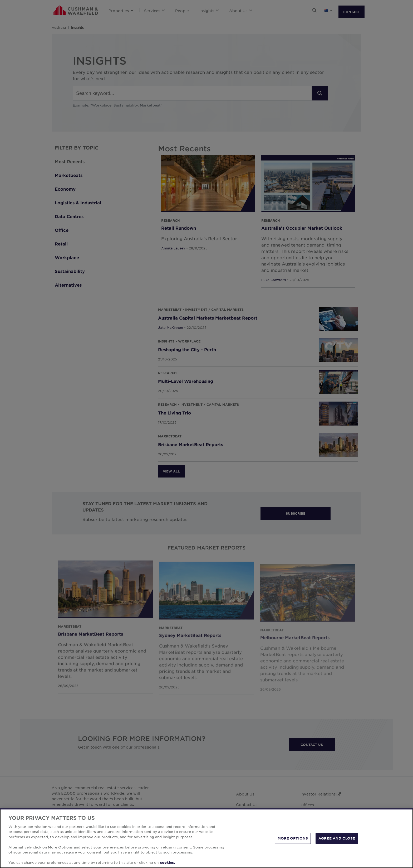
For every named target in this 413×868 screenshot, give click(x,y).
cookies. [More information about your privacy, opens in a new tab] (167, 862)
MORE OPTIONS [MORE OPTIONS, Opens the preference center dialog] (293, 838)
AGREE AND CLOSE (337, 838)
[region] (206, 838)
